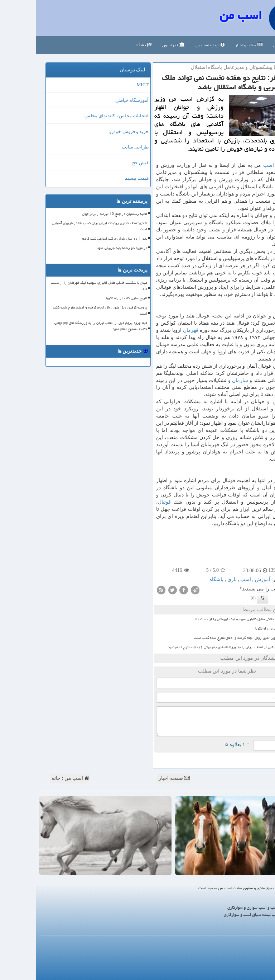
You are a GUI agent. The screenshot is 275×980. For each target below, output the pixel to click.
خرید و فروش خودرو (93, 131)
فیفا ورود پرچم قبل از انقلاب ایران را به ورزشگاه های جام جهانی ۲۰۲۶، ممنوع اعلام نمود (196, 647)
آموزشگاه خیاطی (96, 100)
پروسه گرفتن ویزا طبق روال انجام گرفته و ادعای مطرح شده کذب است (209, 638)
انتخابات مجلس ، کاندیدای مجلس (81, 116)
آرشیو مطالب (258, 959)
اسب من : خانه (35, 778)
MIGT (107, 84)
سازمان (204, 380)
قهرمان (155, 330)
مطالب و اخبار (213, 45)
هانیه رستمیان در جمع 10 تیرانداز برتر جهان (79, 214)
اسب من (205, 15)
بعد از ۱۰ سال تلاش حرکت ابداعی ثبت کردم (79, 239)
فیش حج (105, 163)
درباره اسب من (174, 45)
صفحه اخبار (138, 778)
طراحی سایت (99, 147)
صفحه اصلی (249, 45)
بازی (196, 579)
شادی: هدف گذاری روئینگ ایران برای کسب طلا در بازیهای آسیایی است (64, 226)
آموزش (254, 394)
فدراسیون (138, 45)
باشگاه (108, 45)
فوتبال (129, 502)
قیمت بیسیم (101, 178)
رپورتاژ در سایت (254, 950)
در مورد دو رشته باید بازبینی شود (86, 248)
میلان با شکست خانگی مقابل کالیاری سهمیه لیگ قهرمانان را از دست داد (210, 619)
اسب (233, 165)
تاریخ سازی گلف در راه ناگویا (240, 628)
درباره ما (261, 942)
